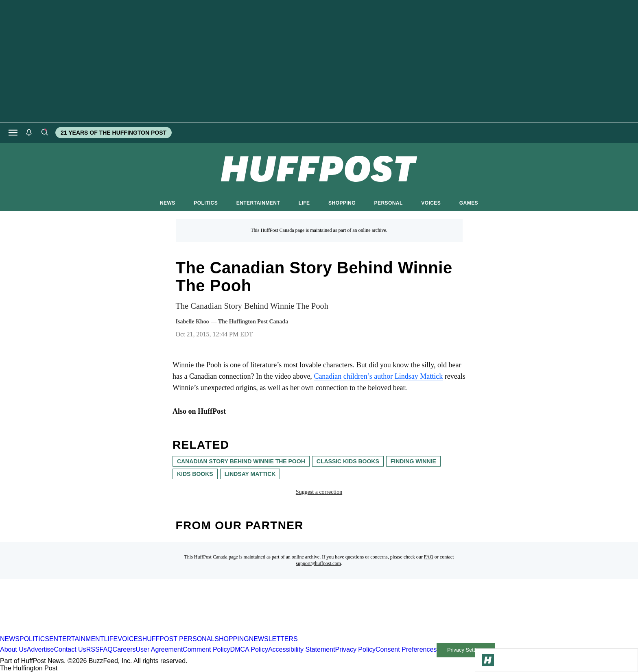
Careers (124, 649)
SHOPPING (342, 203)
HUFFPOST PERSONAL (179, 639)
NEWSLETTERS (273, 639)
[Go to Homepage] (488, 660)
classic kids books (348, 461)
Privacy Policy (355, 649)
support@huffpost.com (318, 563)
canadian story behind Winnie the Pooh (241, 461)
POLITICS (206, 203)
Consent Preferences (406, 649)
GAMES (469, 203)
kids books (195, 474)
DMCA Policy (249, 649)
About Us (13, 649)
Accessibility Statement (302, 649)
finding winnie (413, 461)
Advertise (40, 649)
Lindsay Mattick (250, 474)
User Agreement (159, 649)
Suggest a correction (319, 492)
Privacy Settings (466, 650)
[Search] (44, 133)
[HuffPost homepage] (105, 632)
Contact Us (70, 649)
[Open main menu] (13, 133)
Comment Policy (206, 649)
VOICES (431, 203)
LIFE (304, 203)
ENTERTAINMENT (258, 203)
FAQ (429, 557)
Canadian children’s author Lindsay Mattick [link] (378, 376)
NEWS (168, 203)
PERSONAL (389, 203)
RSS (93, 649)
